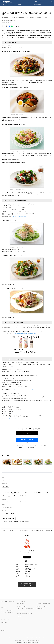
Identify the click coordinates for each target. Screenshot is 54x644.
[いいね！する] (3, 26)
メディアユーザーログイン (27, 433)
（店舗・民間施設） (10, 502)
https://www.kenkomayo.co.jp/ (31, 565)
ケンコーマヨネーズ (7, 493)
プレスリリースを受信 (32, 2)
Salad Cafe (47, 493)
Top (2, 4)
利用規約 (31, 638)
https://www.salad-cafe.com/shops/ (20, 46)
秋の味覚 (34, 493)
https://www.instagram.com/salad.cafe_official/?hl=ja (24, 390)
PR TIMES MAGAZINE (21, 611)
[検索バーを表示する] (52, 2)
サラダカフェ (17, 493)
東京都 (3, 502)
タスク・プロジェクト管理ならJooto (43, 604)
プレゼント (22, 496)
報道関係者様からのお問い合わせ (41, 638)
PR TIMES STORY (20, 604)
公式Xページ (3, 628)
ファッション (37, 4)
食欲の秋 (40, 493)
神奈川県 (17, 502)
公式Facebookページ (5, 622)
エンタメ (23, 4)
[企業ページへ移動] (27, 544)
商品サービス (6, 480)
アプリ (18, 4)
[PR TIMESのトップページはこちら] (8, 2)
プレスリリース (10, 530)
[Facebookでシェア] (9, 26)
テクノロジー (7, 4)
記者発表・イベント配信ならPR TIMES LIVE (25, 609)
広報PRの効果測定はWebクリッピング (24, 614)
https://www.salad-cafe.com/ (14, 419)
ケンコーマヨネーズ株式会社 (21, 530)
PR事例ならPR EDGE (40, 609)
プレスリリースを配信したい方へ (7, 613)
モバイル (13, 4)
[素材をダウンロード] (16, 26)
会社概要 (8, 638)
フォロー (27, 557)
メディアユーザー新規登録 (27, 440)
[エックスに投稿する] (7, 26)
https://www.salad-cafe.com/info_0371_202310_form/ (25, 333)
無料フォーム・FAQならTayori (42, 606)
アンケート (5, 496)
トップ (3, 530)
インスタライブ (14, 496)
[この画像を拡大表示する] (7, 462)
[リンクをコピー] (18, 26)
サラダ (24, 493)
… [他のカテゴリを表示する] (42, 4)
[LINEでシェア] (12, 26)
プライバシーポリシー (16, 638)
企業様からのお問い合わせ (20, 640)
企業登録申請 (42, 2)
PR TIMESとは (4, 605)
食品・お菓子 (6, 486)
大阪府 (30, 502)
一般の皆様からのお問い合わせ (33, 640)
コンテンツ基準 (25, 638)
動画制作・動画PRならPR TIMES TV (24, 606)
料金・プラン (4, 608)
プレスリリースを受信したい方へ (7, 610)
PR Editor (19, 616)
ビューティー (30, 4)
